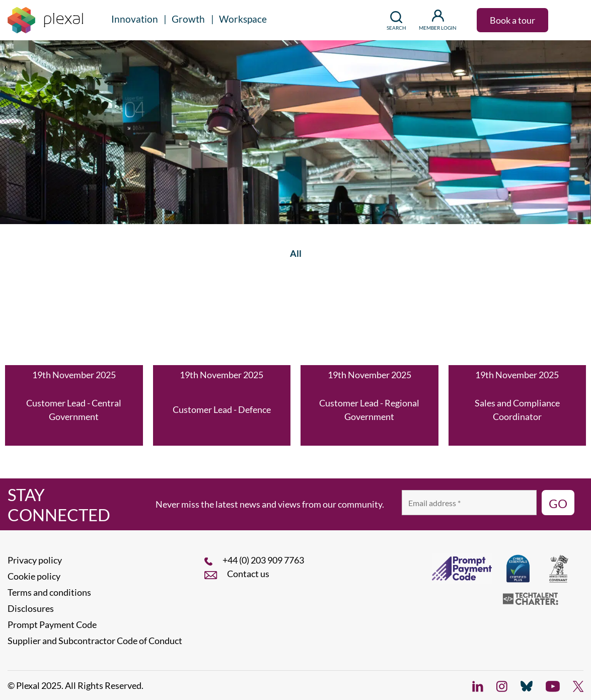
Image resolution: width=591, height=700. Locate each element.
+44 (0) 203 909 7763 (263, 560)
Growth (188, 19)
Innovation (135, 19)
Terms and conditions (49, 592)
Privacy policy (35, 560)
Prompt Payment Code (52, 624)
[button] (568, 20)
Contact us (248, 574)
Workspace (243, 19)
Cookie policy (34, 576)
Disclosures (31, 608)
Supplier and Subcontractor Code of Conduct (95, 641)
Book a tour (512, 20)
